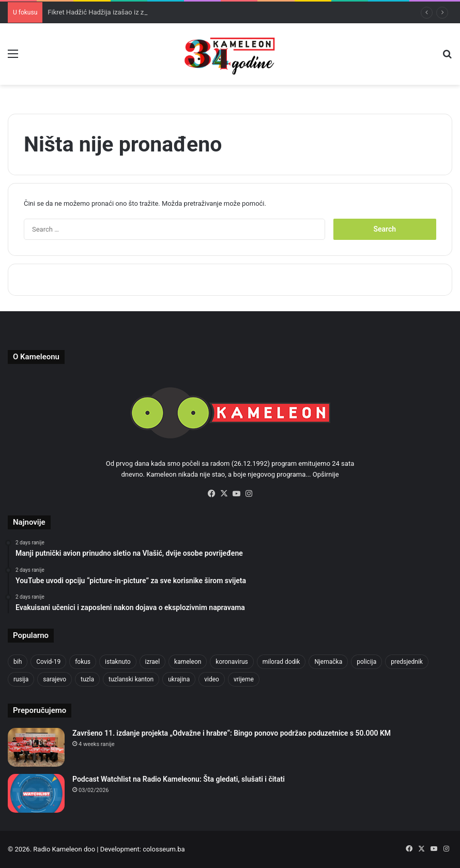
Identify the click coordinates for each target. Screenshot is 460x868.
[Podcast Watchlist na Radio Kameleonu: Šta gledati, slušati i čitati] (36, 793)
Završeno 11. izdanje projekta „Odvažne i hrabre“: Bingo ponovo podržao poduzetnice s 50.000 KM (232, 733)
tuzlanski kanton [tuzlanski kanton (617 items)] (131, 679)
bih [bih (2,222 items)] (18, 662)
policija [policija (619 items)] (366, 662)
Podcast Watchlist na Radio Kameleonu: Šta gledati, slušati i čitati (179, 779)
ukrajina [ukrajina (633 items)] (179, 679)
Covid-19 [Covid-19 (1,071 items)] (48, 662)
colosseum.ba (164, 849)
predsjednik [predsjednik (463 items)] (407, 662)
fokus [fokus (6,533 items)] (83, 662)
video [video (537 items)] (212, 679)
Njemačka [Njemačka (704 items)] (328, 662)
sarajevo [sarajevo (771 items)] (55, 679)
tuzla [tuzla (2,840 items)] (87, 679)
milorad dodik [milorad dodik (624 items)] (281, 662)
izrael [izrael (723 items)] (153, 662)
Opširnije (326, 474)
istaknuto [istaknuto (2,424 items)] (118, 662)
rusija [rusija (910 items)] (21, 679)
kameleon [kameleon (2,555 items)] (188, 662)
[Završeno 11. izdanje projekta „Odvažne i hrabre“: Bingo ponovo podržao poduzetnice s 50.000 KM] (36, 747)
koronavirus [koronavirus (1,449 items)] (232, 662)
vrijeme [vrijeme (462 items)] (244, 679)
